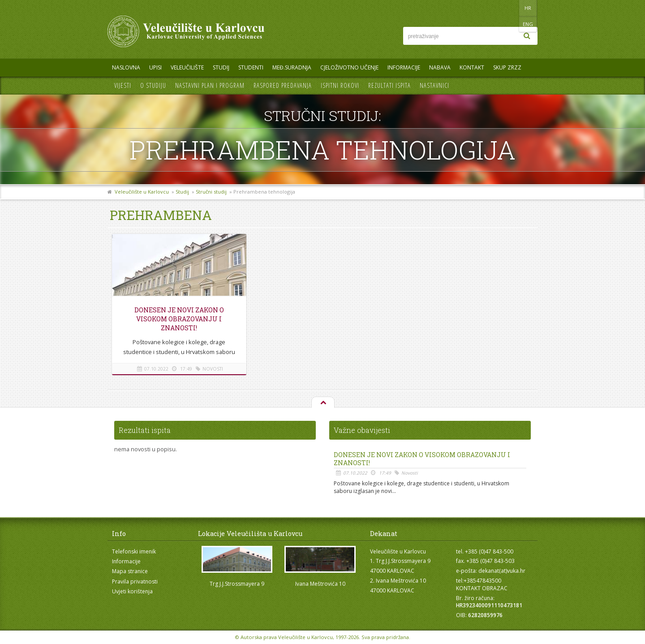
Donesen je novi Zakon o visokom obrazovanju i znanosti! (179, 319)
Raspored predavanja (283, 85)
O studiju (153, 85)
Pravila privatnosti (135, 581)
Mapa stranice (130, 571)
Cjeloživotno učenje (349, 67)
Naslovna (126, 67)
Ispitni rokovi (340, 85)
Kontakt (472, 67)
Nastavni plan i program (210, 85)
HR (510, 8)
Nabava (440, 67)
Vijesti (123, 85)
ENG (528, 8)
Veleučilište (187, 67)
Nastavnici (434, 85)
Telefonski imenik (134, 551)
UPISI (155, 67)
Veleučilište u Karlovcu (142, 192)
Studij (221, 67)
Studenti (251, 67)
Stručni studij (211, 192)
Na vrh (322, 403)
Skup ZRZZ (507, 67)
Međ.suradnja (292, 67)
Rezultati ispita (389, 85)
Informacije (404, 67)
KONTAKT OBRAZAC (482, 588)
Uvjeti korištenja (132, 591)
